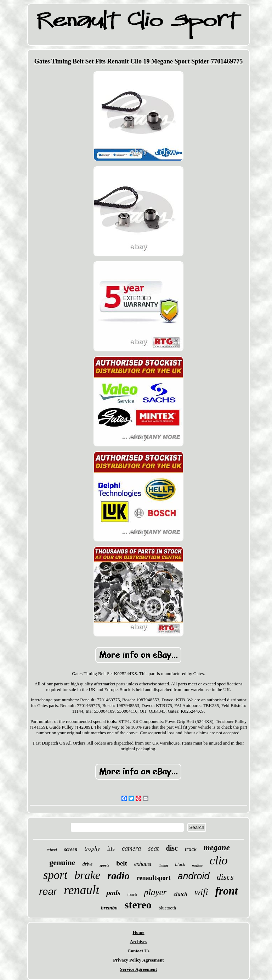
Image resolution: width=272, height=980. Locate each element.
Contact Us (138, 951)
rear (48, 892)
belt (122, 863)
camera (131, 848)
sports (104, 865)
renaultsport (154, 878)
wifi (201, 892)
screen (71, 849)
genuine (62, 862)
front (227, 891)
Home (138, 932)
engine (197, 865)
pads (113, 893)
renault (81, 890)
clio (219, 860)
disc (172, 848)
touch (132, 895)
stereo (138, 905)
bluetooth (167, 908)
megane (217, 848)
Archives (139, 942)
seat (154, 848)
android (194, 876)
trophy (92, 849)
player (155, 892)
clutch (180, 894)
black (180, 864)
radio (118, 876)
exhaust (143, 864)
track (191, 849)
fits (111, 849)
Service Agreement (138, 969)
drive (88, 864)
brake (87, 875)
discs (225, 877)
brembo (109, 908)
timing (163, 865)
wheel (52, 850)
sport (55, 875)
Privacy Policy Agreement (138, 960)
